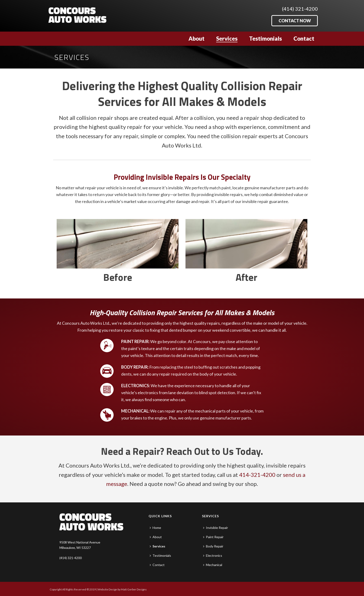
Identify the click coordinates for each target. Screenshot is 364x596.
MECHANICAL (135, 411)
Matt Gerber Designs (134, 589)
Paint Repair (213, 537)
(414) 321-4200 (300, 9)
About (197, 38)
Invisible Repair (216, 528)
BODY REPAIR (134, 367)
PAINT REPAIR (135, 341)
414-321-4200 (257, 475)
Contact (304, 38)
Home (155, 528)
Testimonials (265, 38)
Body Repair (213, 546)
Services (227, 38)
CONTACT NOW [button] (295, 21)
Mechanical (213, 565)
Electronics (213, 555)
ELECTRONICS (135, 386)
